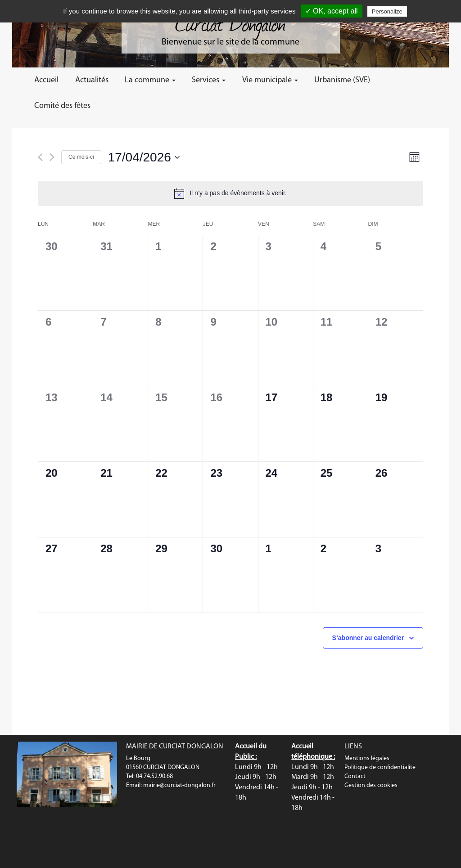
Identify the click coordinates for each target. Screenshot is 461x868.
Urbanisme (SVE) (342, 80)
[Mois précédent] (40, 157)
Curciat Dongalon (230, 22)
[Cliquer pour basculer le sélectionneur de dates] (144, 157)
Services (209, 80)
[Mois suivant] (52, 157)
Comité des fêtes (62, 106)
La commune (150, 80)
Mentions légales (367, 758)
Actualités (92, 80)
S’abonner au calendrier (368, 638)
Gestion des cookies (371, 785)
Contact (355, 776)
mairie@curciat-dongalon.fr (179, 785)
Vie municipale (270, 80)
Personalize (387, 11)
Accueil (46, 80)
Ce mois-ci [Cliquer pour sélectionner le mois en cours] (81, 157)
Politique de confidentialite (380, 767)
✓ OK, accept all (332, 11)
